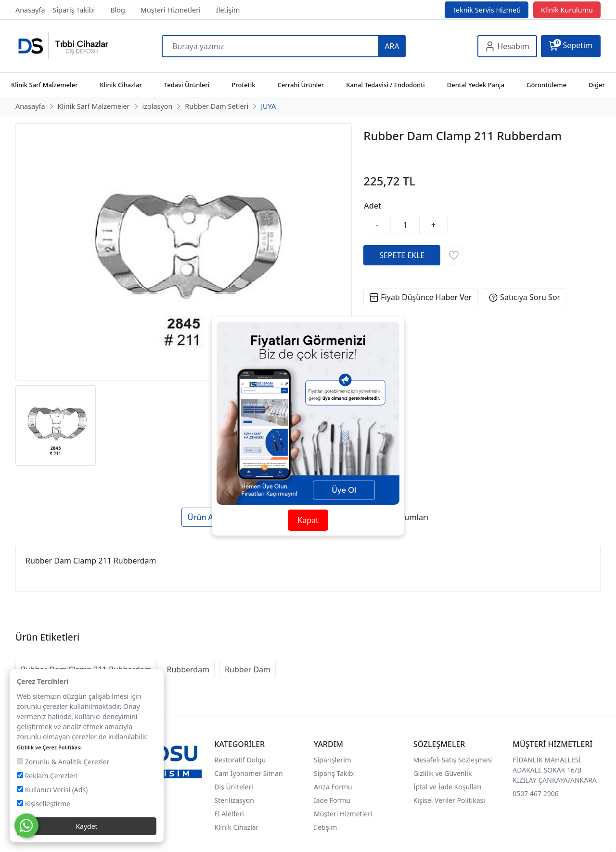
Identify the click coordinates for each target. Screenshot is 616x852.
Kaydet (86, 826)
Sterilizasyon (234, 800)
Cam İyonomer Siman (248, 773)
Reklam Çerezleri (47, 776)
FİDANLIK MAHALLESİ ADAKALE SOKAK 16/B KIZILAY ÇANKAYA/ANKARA (554, 770)
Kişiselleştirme (44, 804)
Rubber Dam (248, 669)
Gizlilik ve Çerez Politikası (49, 747)
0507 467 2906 (535, 793)
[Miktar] (405, 225)
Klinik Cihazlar (236, 827)
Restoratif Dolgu (240, 760)
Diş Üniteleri (234, 787)
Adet (372, 206)
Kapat (308, 520)
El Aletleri (229, 814)
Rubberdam (188, 669)
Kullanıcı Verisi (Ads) (52, 790)
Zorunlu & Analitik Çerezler (63, 762)
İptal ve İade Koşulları (448, 787)
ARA (392, 46)
